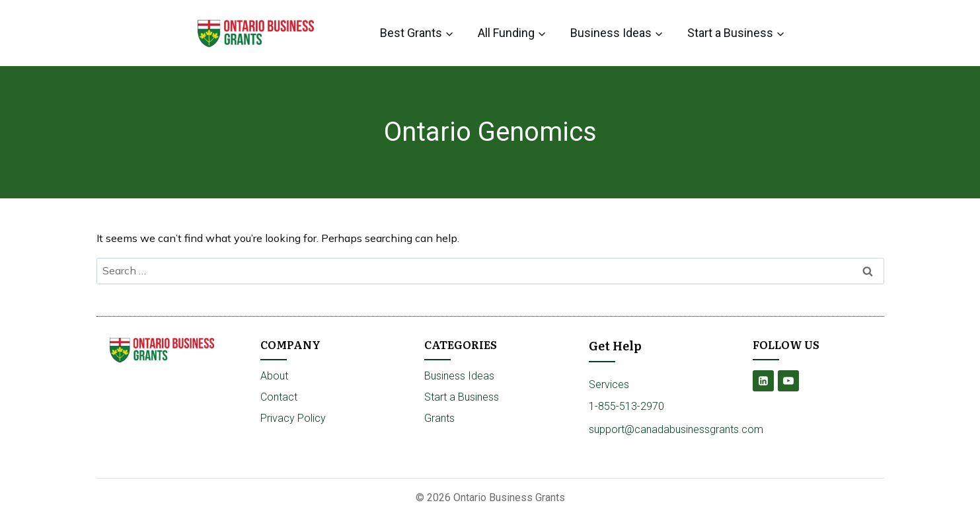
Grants (439, 418)
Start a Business (462, 397)
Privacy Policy (293, 418)
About (274, 376)
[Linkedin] (763, 381)
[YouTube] (788, 381)
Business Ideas (459, 376)
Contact (279, 397)
